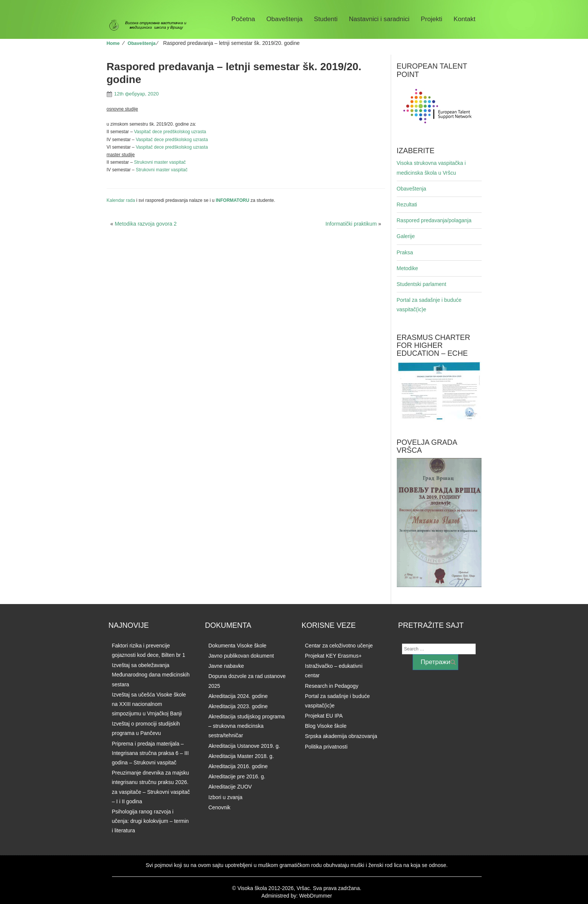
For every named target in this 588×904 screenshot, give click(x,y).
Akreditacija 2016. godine (238, 766)
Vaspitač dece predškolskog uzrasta (170, 132)
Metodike (408, 268)
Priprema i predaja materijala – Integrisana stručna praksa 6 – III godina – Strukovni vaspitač (150, 753)
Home (113, 43)
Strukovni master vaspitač (160, 162)
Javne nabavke (226, 666)
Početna (243, 19)
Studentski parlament (422, 284)
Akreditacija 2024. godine (238, 696)
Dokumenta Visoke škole (238, 646)
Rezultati (407, 204)
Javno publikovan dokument (241, 656)
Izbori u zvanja (226, 797)
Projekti (432, 19)
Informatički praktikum (351, 224)
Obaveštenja (284, 19)
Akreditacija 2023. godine (238, 706)
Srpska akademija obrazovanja (341, 736)
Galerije (406, 236)
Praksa (405, 252)
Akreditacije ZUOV (230, 787)
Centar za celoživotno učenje (339, 646)
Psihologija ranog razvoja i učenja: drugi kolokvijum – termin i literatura (150, 821)
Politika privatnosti (326, 747)
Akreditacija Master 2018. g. (241, 756)
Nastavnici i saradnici (379, 19)
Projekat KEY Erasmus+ (333, 656)
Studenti (326, 19)
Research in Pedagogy (332, 686)
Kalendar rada (121, 200)
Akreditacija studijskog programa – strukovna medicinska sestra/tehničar (247, 726)
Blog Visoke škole (326, 726)
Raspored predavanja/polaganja (434, 220)
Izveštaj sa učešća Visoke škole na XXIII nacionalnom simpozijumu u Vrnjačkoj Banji (149, 704)
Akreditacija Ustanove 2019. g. (244, 746)
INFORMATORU (233, 200)
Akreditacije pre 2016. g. (237, 776)
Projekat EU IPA (324, 716)
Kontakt (465, 19)
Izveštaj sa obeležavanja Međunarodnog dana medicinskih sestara (151, 675)
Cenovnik (220, 807)
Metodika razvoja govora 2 (146, 224)
